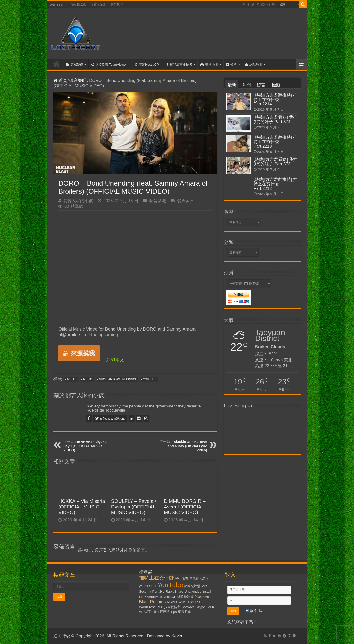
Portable (159, 592)
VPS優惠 (181, 578)
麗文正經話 (161, 612)
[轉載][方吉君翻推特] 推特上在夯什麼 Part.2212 (275, 184)
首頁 (56, 64)
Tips (174, 612)
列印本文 (115, 360)
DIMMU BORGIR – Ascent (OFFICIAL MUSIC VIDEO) (185, 507)
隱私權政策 (78, 4)
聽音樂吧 (78, 81)
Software (188, 607)
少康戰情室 (172, 607)
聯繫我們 (117, 4)
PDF (160, 607)
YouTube (150, 379)
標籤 (276, 85)
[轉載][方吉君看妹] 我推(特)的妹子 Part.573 (275, 162)
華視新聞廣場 (199, 578)
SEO (153, 586)
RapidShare (174, 592)
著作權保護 (98, 4)
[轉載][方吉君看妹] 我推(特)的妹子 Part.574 (275, 119)
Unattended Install (198, 592)
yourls (144, 586)
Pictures (194, 602)
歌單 (231, 64)
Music (87, 379)
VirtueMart (155, 597)
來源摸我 (79, 353)
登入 (107, 550)
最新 (232, 85)
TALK (210, 607)
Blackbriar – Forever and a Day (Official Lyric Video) (187, 446)
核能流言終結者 (179, 64)
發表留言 (186, 201)
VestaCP (170, 597)
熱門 (247, 85)
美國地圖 (209, 64)
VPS (205, 586)
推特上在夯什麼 (157, 578)
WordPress (147, 607)
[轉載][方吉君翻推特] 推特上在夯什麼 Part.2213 (275, 142)
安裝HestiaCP (147, 64)
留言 (261, 85)
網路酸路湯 (185, 597)
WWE (183, 602)
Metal (72, 379)
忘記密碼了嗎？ (242, 622)
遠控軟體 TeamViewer (109, 64)
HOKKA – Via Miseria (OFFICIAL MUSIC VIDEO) (82, 507)
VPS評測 (146, 612)
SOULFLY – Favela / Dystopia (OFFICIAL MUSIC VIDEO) (134, 507)
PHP (143, 597)
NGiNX (172, 602)
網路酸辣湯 (192, 586)
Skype (201, 607)
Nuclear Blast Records (118, 379)
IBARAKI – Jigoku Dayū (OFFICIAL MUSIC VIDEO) (85, 446)
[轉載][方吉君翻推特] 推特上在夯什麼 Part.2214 (275, 100)
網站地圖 (254, 64)
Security (145, 592)
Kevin (177, 636)
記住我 (254, 611)
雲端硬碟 (75, 64)
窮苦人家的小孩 (78, 201)
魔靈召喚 (184, 612)
